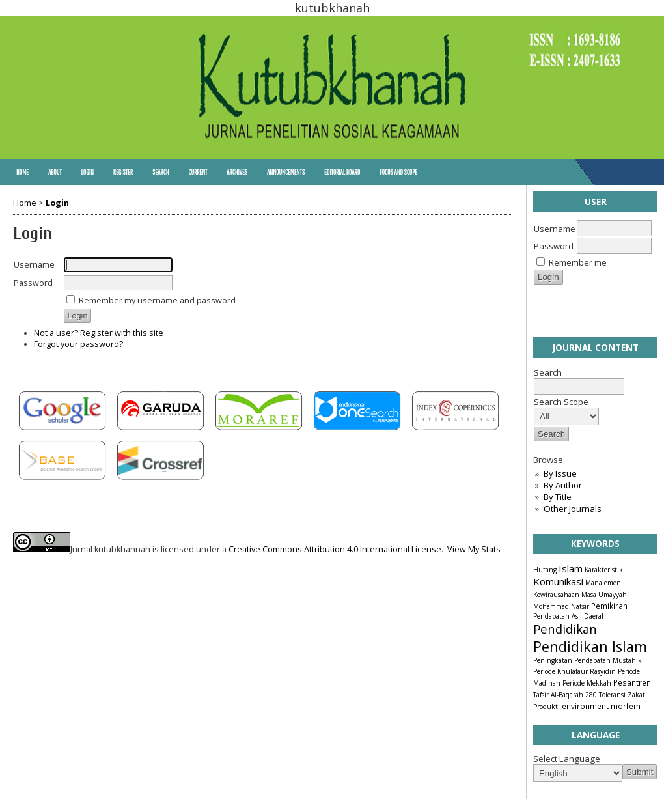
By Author (563, 485)
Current (198, 172)
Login (87, 172)
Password (554, 246)
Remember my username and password (157, 301)
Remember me (578, 262)
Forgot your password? (78, 344)
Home (22, 172)
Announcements (286, 172)
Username (555, 229)
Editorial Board (342, 172)
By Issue (560, 473)
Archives (237, 172)
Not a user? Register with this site (99, 333)
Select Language (567, 759)
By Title (558, 497)
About (55, 172)
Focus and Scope (398, 172)
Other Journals (573, 509)
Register (123, 172)
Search (160, 172)
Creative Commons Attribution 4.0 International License (335, 549)
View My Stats (474, 549)
